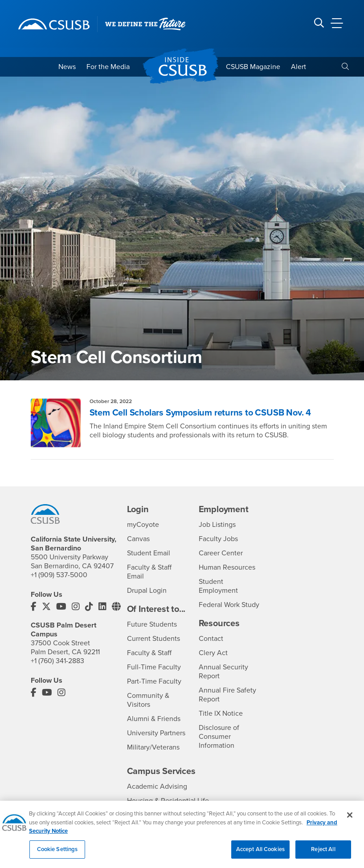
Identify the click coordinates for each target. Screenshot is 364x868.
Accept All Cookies (260, 854)
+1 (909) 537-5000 (59, 575)
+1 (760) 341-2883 (57, 661)
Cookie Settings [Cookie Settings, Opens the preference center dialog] (57, 854)
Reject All (323, 854)
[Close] (350, 819)
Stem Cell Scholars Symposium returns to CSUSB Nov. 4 (200, 413)
